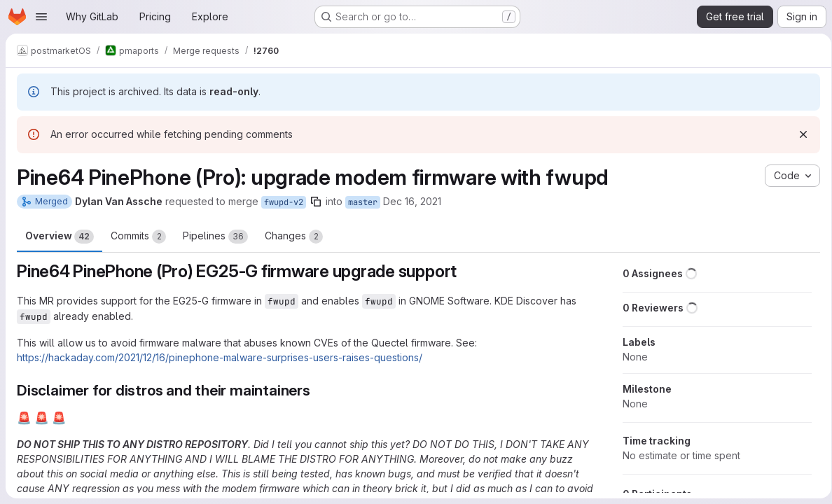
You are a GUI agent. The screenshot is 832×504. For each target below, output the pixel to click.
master (363, 202)
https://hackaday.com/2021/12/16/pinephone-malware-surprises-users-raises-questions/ (220, 357)
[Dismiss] (798, 134)
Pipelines (215, 237)
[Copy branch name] (316, 202)
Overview (60, 237)
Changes (294, 237)
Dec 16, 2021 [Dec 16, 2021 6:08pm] (412, 201)
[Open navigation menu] (41, 17)
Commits (138, 237)
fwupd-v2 (284, 202)
